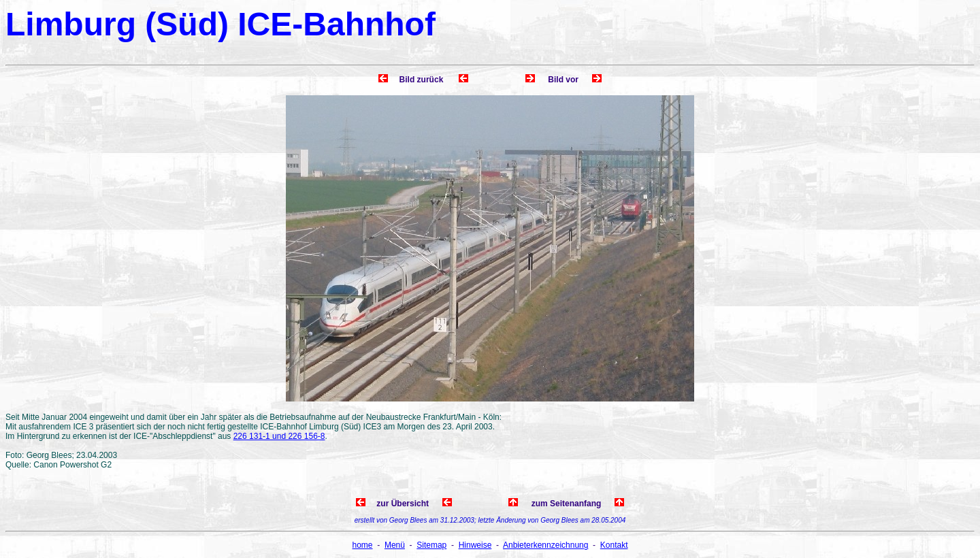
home (363, 545)
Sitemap (431, 545)
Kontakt (614, 545)
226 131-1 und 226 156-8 (279, 436)
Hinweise (475, 545)
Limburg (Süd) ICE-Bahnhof (220, 24)
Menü (395, 545)
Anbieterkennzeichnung (545, 545)
